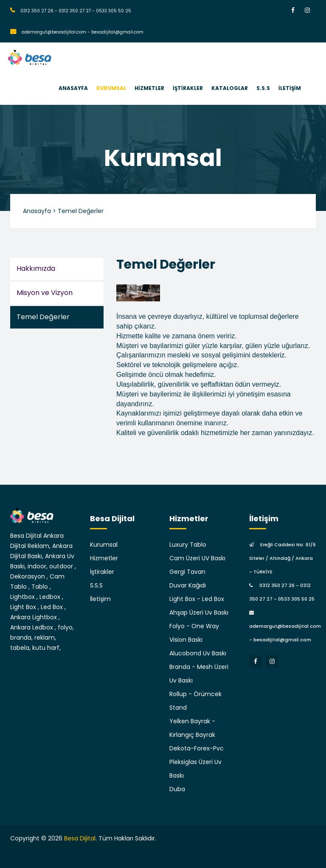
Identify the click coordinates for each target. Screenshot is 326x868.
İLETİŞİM (290, 88)
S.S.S (263, 88)
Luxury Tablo (188, 545)
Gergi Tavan (187, 572)
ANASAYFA (73, 88)
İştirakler (102, 572)
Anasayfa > (39, 211)
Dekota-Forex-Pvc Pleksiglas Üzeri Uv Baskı (197, 762)
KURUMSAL (111, 88)
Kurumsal (104, 545)
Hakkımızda (36, 268)
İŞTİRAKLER (188, 88)
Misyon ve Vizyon (45, 293)
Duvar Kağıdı (188, 585)
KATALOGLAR (230, 88)
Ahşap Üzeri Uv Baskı (199, 612)
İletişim (100, 599)
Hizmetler (104, 558)
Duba (177, 789)
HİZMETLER (149, 88)
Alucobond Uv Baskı (198, 653)
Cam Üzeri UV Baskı (197, 558)
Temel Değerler (43, 317)
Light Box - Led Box (197, 599)
